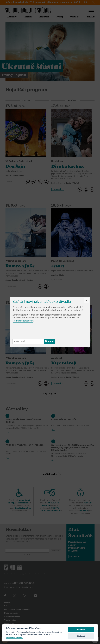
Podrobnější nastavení (15, 637)
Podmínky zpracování (23, 321)
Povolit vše (81, 630)
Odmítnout (81, 636)
